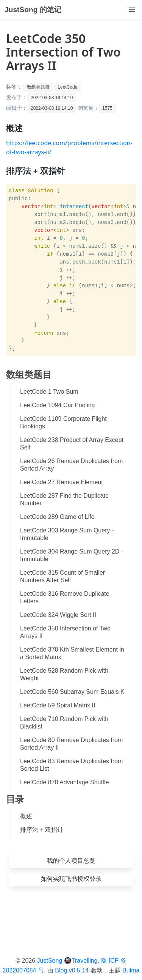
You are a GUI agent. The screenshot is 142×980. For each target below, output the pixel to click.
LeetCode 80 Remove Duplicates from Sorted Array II (71, 744)
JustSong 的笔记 (33, 10)
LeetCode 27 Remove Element (62, 482)
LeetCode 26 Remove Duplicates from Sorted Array (71, 465)
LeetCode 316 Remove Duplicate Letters (65, 597)
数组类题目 (38, 87)
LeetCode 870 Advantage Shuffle (65, 782)
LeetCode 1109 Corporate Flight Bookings (63, 423)
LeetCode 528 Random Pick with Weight (64, 674)
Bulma (131, 970)
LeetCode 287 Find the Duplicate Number (64, 499)
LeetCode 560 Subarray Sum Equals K (72, 692)
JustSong (50, 961)
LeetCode (67, 87)
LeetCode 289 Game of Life (57, 517)
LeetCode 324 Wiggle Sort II (58, 615)
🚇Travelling (81, 961)
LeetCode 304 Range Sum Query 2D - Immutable (72, 555)
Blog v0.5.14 (72, 970)
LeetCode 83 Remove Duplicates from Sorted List (71, 765)
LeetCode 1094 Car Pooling (57, 405)
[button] (132, 10)
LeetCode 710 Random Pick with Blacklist (64, 723)
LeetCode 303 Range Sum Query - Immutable (67, 534)
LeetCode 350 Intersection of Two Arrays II (65, 632)
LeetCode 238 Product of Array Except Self (72, 444)
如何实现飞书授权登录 (71, 879)
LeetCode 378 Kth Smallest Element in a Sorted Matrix (72, 653)
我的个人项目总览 (71, 861)
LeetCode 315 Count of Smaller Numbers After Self (62, 576)
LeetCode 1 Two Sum (49, 392)
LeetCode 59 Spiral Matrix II (58, 705)
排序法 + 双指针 (42, 830)
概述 (26, 816)
